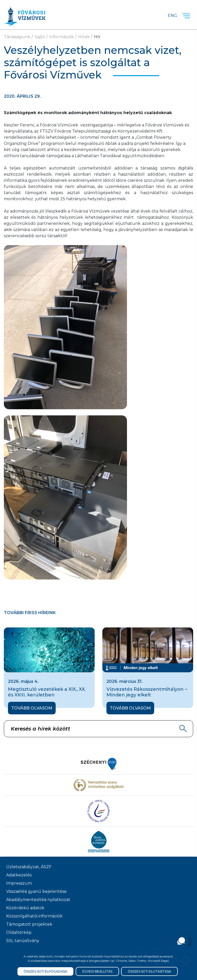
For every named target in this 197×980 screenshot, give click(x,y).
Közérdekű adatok (25, 908)
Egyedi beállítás (97, 971)
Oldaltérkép (19, 932)
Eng (173, 16)
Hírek (84, 37)
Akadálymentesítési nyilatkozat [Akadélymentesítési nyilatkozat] (38, 900)
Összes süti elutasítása (149, 971)
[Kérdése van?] (181, 941)
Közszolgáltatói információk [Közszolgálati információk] (34, 916)
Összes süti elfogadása (45, 971)
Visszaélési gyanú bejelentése (36, 891)
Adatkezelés (19, 875)
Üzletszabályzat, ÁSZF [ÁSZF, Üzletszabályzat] (29, 867)
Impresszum (19, 883)
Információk (62, 37)
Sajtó (40, 37)
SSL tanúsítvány (23, 941)
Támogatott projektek (29, 924)
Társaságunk (17, 37)
